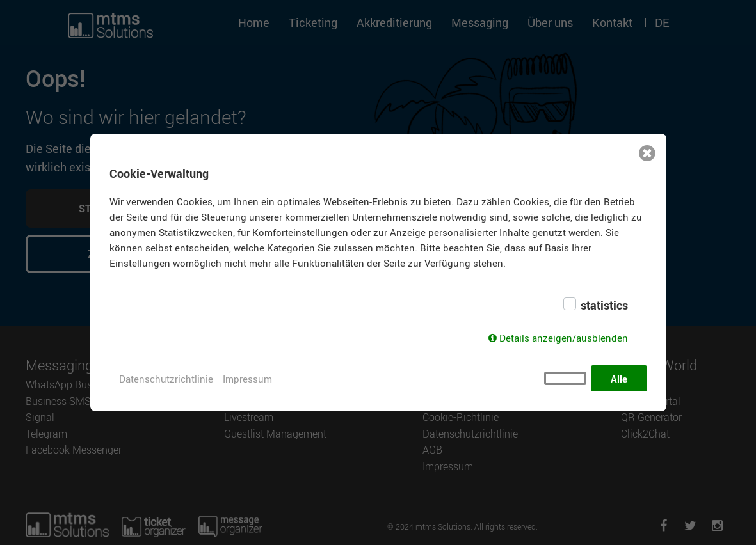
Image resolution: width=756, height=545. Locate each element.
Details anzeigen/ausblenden (564, 338)
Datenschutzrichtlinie (166, 379)
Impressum (247, 379)
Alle (619, 379)
